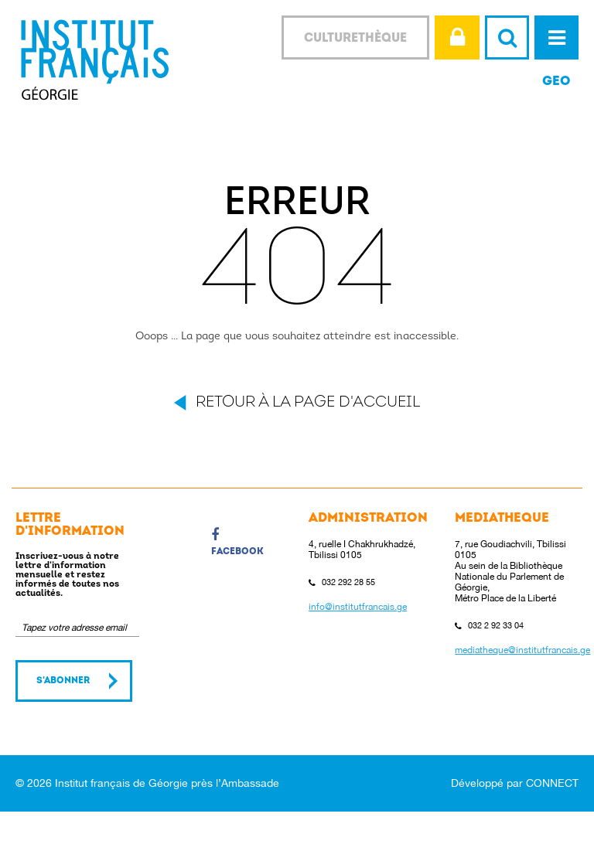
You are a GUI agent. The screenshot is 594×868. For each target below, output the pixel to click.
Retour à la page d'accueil (308, 403)
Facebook (237, 542)
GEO (556, 82)
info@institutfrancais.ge (358, 607)
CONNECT (552, 783)
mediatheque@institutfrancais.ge (522, 650)
